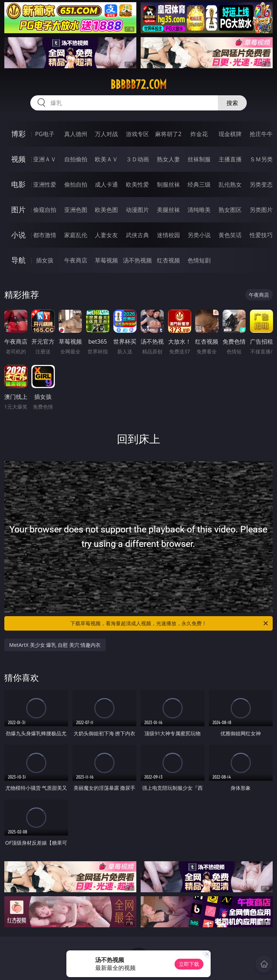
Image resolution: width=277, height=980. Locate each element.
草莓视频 (106, 260)
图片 (18, 210)
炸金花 (199, 134)
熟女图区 (230, 210)
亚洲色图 (76, 210)
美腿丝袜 (168, 210)
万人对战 (106, 134)
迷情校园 (168, 235)
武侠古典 (137, 235)
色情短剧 (199, 260)
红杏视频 (168, 260)
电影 (18, 184)
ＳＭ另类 (261, 159)
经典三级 (199, 184)
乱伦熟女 (230, 184)
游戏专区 (137, 134)
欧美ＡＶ (106, 159)
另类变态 (261, 184)
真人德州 (76, 134)
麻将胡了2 (168, 134)
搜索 (232, 103)
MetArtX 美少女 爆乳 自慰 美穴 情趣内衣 (55, 645)
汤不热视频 (137, 260)
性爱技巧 (261, 235)
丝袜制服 (199, 159)
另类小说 (199, 235)
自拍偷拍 (76, 159)
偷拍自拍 (76, 184)
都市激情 (45, 235)
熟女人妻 (168, 159)
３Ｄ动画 (137, 159)
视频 (18, 159)
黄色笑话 (230, 235)
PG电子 (45, 134)
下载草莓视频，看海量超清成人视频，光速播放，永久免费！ (170, 623)
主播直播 (230, 159)
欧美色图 (106, 210)
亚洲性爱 (45, 184)
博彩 (18, 134)
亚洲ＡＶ (45, 159)
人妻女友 (106, 235)
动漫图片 (137, 210)
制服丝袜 (168, 184)
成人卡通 (106, 184)
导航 (18, 260)
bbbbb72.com (138, 84)
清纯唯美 (199, 210)
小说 (18, 235)
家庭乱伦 (76, 235)
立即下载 (189, 964)
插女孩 (45, 260)
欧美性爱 (137, 184)
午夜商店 (76, 260)
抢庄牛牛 (261, 134)
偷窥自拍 (45, 210)
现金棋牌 (230, 134)
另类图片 (261, 210)
